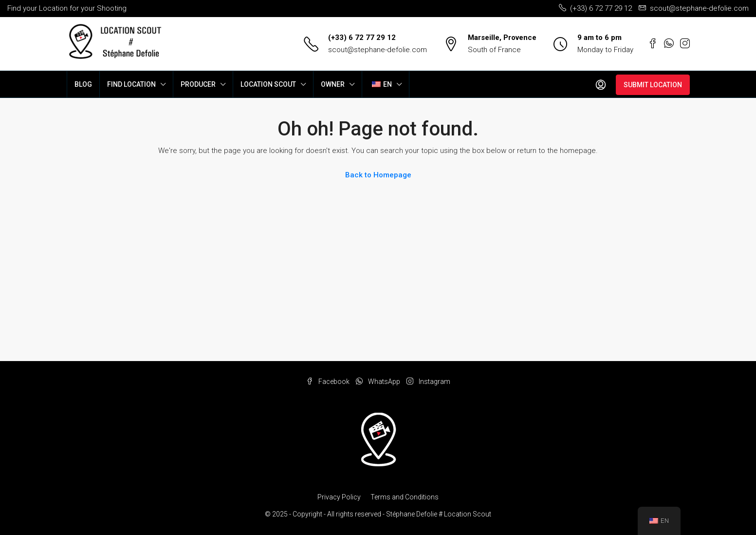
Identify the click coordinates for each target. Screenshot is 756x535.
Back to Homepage (378, 175)
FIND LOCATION (131, 84)
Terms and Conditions (405, 497)
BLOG (83, 84)
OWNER (333, 84)
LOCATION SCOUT (268, 84)
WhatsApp (379, 382)
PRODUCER (198, 84)
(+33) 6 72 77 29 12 (362, 38)
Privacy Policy (339, 497)
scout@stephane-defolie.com (378, 50)
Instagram (428, 382)
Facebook (329, 382)
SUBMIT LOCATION (653, 85)
